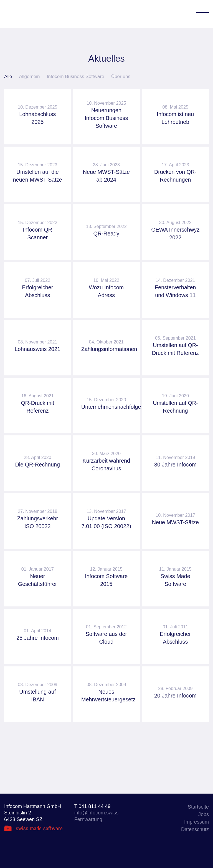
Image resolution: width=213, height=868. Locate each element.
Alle (8, 76)
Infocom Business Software (76, 76)
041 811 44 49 (94, 806)
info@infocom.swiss (96, 813)
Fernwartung (88, 819)
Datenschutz (195, 829)
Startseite (198, 807)
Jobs (204, 814)
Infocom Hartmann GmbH (28, 14)
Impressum (196, 822)
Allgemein (30, 76)
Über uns (121, 76)
